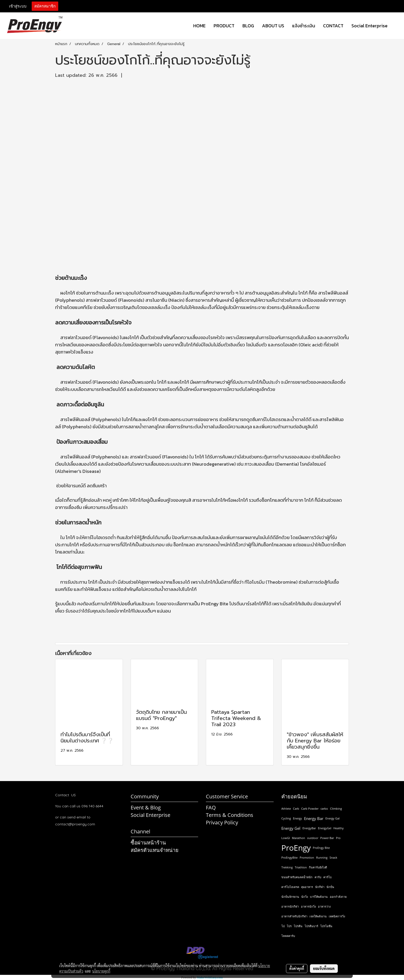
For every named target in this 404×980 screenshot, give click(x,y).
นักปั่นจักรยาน (290, 897)
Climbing (336, 809)
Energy (297, 818)
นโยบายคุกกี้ (101, 971)
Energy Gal (333, 818)
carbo (324, 809)
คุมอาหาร (307, 887)
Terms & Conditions (230, 815)
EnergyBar (309, 828)
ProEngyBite (289, 857)
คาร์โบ (327, 877)
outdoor (313, 838)
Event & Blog (146, 807)
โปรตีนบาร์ (311, 926)
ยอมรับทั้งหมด (324, 968)
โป (283, 926)
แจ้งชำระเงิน (304, 26)
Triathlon (301, 867)
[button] (396, 26)
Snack (333, 857)
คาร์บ (318, 877)
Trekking (287, 867)
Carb (296, 809)
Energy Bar (314, 818)
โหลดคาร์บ (288, 936)
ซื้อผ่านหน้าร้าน (148, 843)
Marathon (298, 838)
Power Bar (327, 838)
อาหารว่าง (324, 906)
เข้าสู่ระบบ (18, 6)
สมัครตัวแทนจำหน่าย (155, 850)
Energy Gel (291, 828)
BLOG (248, 26)
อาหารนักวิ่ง (308, 906)
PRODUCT (224, 26)
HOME (199, 26)
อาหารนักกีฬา (290, 906)
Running (322, 857)
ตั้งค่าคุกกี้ (297, 968)
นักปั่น (330, 887)
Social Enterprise (369, 26)
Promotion (307, 857)
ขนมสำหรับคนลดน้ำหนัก (297, 877)
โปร (289, 926)
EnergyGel (325, 828)
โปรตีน (298, 926)
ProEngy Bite (321, 848)
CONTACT (333, 26)
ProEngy (296, 848)
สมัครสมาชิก (45, 6)
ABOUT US (273, 26)
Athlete (286, 809)
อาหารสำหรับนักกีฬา (294, 916)
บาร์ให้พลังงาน (319, 897)
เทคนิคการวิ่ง (337, 916)
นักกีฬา (320, 887)
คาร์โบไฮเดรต (290, 887)
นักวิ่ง (305, 897)
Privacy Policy (222, 822)
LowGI (286, 838)
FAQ (211, 807)
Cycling (286, 818)
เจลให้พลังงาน (318, 916)
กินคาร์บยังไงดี (318, 867)
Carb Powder (310, 809)
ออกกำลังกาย (338, 897)
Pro (338, 838)
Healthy (339, 828)
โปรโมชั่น (326, 926)
